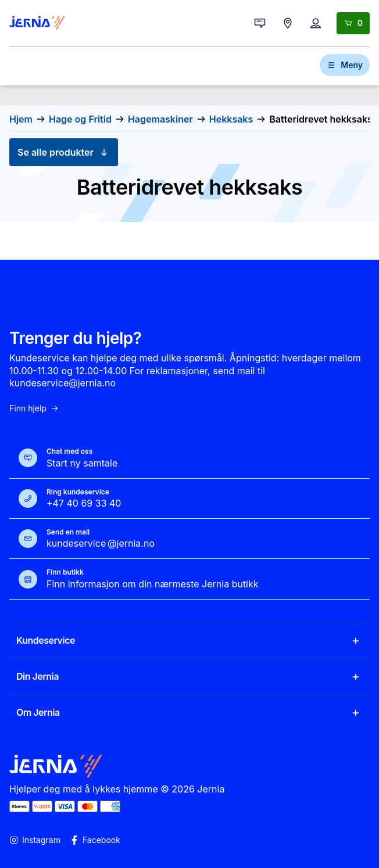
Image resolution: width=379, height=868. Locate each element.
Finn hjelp (34, 408)
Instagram (35, 840)
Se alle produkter (64, 152)
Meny (345, 65)
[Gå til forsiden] (37, 23)
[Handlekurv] (353, 23)
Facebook (95, 840)
